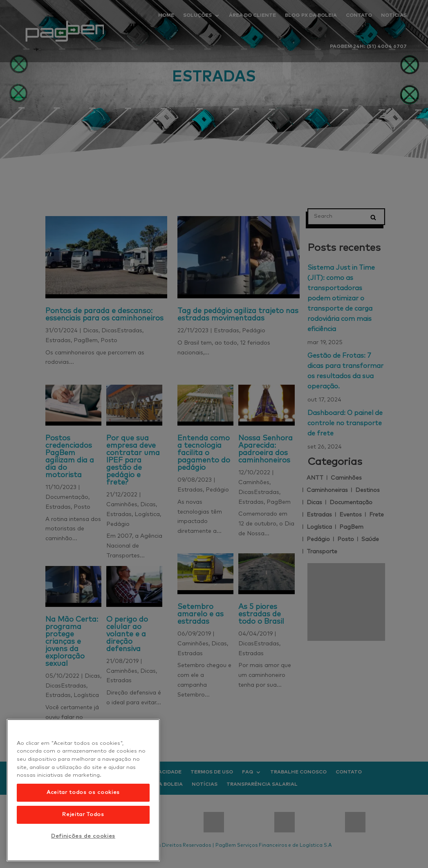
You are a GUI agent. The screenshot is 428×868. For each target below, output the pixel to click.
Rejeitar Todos (83, 815)
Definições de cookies (83, 836)
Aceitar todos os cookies (83, 792)
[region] (83, 790)
